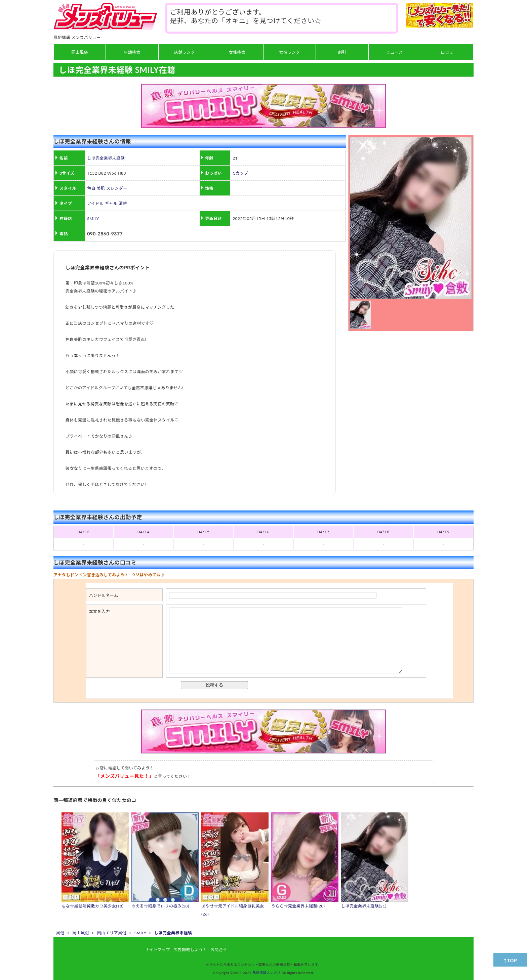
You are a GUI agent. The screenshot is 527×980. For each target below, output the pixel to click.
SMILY (93, 218)
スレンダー (117, 188)
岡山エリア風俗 (112, 933)
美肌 (101, 188)
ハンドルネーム (104, 595)
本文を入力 (99, 611)
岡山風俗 (81, 933)
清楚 (123, 203)
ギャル (111, 203)
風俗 (60, 933)
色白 (91, 188)
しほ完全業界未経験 (106, 158)
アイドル (95, 203)
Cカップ (240, 173)
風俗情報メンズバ (267, 973)
